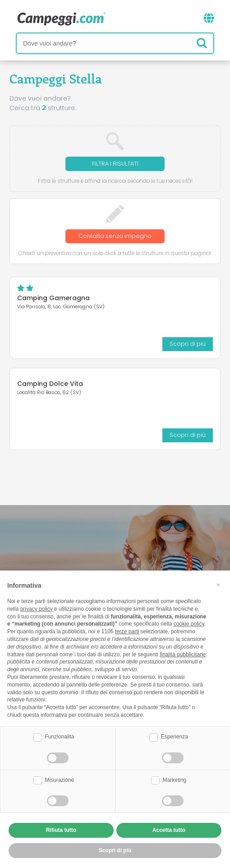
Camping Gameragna (53, 298)
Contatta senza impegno (115, 236)
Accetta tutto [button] (169, 830)
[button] (218, 585)
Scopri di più (188, 344)
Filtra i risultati (115, 164)
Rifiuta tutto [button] (61, 830)
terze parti (127, 631)
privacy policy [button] (37, 609)
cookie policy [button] (189, 624)
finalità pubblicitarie (183, 654)
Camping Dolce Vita (50, 384)
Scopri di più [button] (115, 850)
